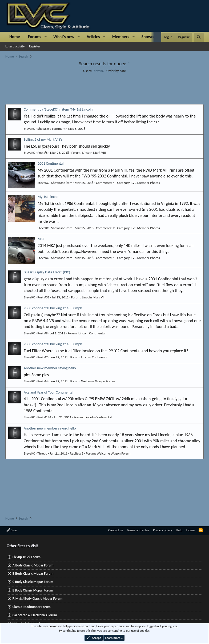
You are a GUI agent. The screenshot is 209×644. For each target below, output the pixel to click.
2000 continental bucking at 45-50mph (53, 308)
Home (15, 37)
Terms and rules (138, 530)
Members (121, 37)
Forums (35, 37)
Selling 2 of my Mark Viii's (43, 139)
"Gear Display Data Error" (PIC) (47, 272)
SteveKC (98, 71)
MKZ (41, 239)
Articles (93, 37)
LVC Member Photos (146, 183)
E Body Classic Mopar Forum (33, 590)
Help (179, 530)
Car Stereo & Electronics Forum (35, 615)
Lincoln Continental (92, 333)
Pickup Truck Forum (27, 557)
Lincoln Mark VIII (94, 153)
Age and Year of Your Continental (49, 392)
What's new (64, 37)
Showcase (150, 37)
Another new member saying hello (50, 368)
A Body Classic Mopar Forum (33, 565)
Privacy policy (163, 530)
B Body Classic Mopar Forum (33, 574)
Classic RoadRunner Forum (32, 607)
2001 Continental (51, 163)
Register (35, 46)
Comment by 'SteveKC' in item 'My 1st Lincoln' (59, 109)
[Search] (199, 37)
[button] (45, 37)
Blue (12, 530)
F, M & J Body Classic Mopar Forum (38, 599)
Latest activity (15, 46)
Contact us (116, 530)
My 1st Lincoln (49, 197)
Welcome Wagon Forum (98, 381)
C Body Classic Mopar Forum (33, 582)
